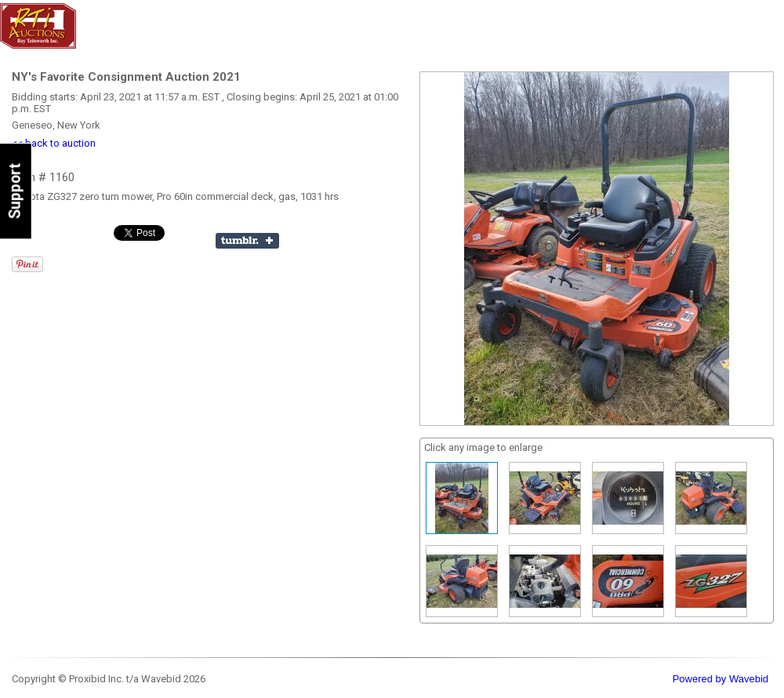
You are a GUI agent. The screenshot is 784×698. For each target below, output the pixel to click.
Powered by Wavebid (720, 679)
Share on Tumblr (247, 241)
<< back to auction (54, 143)
